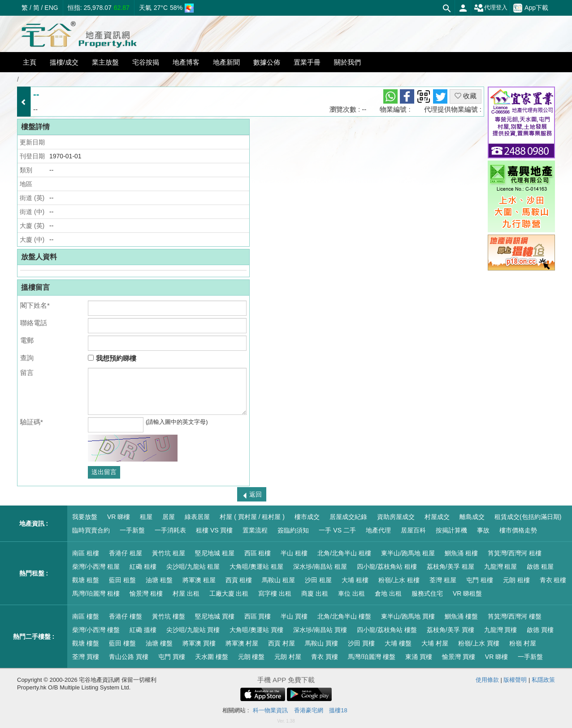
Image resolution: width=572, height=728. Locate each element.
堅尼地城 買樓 (215, 616)
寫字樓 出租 (275, 593)
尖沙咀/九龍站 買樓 (193, 630)
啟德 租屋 (540, 567)
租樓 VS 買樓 (214, 530)
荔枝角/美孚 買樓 (451, 630)
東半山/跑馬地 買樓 (408, 616)
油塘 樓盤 (159, 643)
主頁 (30, 62)
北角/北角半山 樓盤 (344, 616)
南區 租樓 (86, 553)
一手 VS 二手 (337, 530)
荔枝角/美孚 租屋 (451, 567)
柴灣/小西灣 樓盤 (96, 630)
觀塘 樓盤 (86, 643)
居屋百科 (413, 530)
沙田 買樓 (361, 643)
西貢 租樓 (239, 580)
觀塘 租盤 (86, 580)
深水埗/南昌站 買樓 (320, 630)
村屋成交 (437, 517)
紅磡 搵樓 (143, 630)
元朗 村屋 (288, 657)
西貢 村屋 (282, 643)
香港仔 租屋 (126, 553)
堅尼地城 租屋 (215, 553)
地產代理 (378, 530)
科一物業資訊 (270, 710)
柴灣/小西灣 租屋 (96, 567)
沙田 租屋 (318, 580)
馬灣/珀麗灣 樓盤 (372, 657)
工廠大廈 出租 (229, 593)
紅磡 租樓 (143, 567)
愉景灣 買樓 (459, 657)
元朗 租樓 (516, 580)
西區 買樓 (258, 616)
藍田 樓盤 (122, 643)
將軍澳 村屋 (242, 643)
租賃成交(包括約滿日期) (528, 517)
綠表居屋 (197, 517)
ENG (51, 8)
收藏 (466, 96)
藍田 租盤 (122, 580)
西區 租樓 (258, 553)
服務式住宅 (427, 593)
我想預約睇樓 (112, 358)
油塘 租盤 (159, 580)
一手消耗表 (170, 530)
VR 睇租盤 (467, 593)
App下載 (531, 8)
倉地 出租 (388, 593)
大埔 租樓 (355, 580)
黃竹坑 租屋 (169, 553)
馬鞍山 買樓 (321, 643)
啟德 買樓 (540, 630)
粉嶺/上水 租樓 (399, 580)
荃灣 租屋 (443, 580)
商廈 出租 (315, 593)
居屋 (169, 517)
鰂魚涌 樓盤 (461, 616)
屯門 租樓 (480, 580)
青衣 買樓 (325, 657)
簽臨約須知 (293, 530)
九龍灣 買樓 (501, 630)
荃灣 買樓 (86, 657)
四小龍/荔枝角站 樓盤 (387, 630)
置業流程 (255, 530)
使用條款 (487, 680)
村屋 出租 (186, 593)
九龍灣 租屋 (501, 567)
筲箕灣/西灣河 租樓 (515, 553)
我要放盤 (85, 517)
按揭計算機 (451, 530)
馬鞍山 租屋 (278, 580)
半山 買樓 (294, 616)
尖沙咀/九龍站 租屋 (193, 567)
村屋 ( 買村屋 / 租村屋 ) (252, 517)
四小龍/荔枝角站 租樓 (387, 567)
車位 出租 (351, 593)
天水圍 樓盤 (212, 657)
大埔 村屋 (435, 643)
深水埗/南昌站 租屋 (320, 567)
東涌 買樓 (419, 657)
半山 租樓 (294, 553)
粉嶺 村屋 (523, 643)
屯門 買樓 (172, 657)
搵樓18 (338, 710)
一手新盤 (132, 530)
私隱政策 (543, 680)
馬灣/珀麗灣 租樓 (96, 593)
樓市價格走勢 (518, 530)
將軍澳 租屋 (199, 580)
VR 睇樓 (119, 517)
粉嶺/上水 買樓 (479, 643)
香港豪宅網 (309, 710)
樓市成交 (307, 517)
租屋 (146, 517)
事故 (483, 530)
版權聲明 (515, 680)
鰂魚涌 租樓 (461, 553)
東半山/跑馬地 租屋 (408, 553)
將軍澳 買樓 (199, 643)
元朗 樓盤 (251, 657)
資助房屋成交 (396, 517)
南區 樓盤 (86, 616)
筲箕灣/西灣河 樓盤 (515, 616)
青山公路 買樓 (129, 657)
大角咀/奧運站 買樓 (256, 630)
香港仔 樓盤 (126, 616)
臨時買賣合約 (91, 530)
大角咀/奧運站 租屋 (256, 567)
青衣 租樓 (553, 580)
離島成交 (472, 517)
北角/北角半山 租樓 (344, 553)
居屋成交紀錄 (348, 517)
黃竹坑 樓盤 (169, 616)
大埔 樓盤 (398, 643)
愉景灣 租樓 (146, 593)
